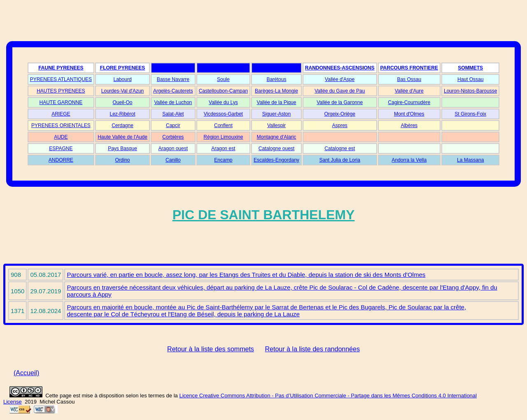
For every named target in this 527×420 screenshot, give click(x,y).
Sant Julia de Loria (339, 160)
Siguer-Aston (276, 114)
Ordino (123, 160)
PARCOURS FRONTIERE (409, 68)
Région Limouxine (223, 137)
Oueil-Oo (123, 102)
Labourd (123, 79)
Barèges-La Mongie (276, 91)
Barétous (276, 79)
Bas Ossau (409, 79)
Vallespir (276, 125)
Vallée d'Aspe (340, 79)
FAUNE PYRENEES (61, 68)
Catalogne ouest (276, 149)
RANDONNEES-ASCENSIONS (340, 68)
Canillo (173, 160)
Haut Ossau (470, 79)
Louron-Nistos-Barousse (470, 91)
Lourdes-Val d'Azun (122, 91)
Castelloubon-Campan (223, 91)
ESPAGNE (61, 149)
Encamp (223, 160)
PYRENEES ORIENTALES (61, 125)
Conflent (223, 125)
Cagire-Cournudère (409, 102)
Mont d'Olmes (409, 114)
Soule (223, 79)
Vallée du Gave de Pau (340, 91)
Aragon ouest (173, 149)
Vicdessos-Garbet (223, 114)
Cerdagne (122, 125)
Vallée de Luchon (173, 102)
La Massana (470, 160)
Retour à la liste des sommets (211, 349)
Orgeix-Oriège (339, 114)
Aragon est (223, 149)
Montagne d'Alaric (277, 137)
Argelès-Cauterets (173, 91)
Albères (409, 125)
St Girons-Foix (470, 114)
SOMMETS (470, 68)
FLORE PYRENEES (122, 68)
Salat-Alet (173, 114)
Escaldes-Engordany (276, 160)
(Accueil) (26, 373)
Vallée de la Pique (277, 102)
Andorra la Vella (409, 160)
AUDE (61, 137)
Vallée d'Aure (409, 91)
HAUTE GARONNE (61, 102)
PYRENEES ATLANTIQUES (61, 79)
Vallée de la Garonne (340, 102)
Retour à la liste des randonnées (312, 349)
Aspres (339, 125)
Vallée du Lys (223, 102)
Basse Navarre (173, 79)
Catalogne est (340, 149)
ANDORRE (61, 160)
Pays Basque (122, 149)
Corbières (173, 137)
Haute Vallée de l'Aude (122, 137)
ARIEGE (61, 114)
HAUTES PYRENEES (61, 91)
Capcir (173, 125)
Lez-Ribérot (123, 114)
